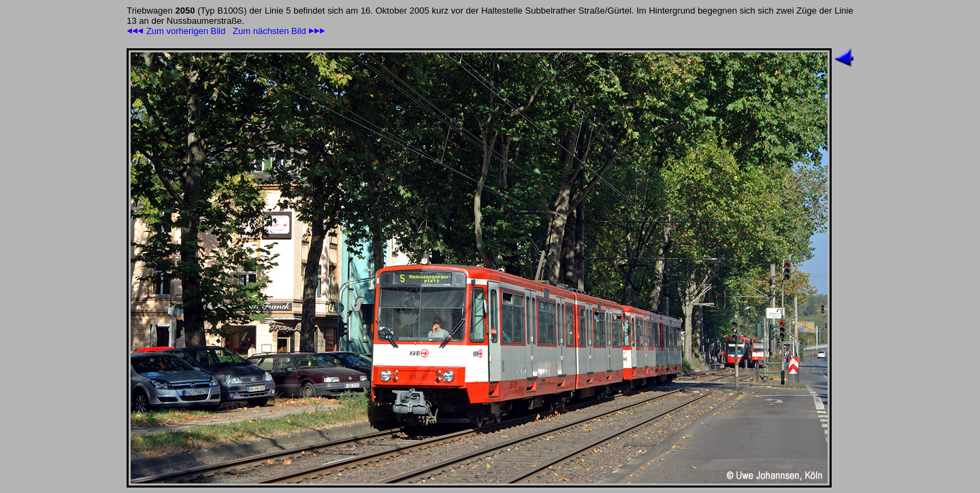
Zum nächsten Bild (279, 31)
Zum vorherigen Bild (176, 31)
